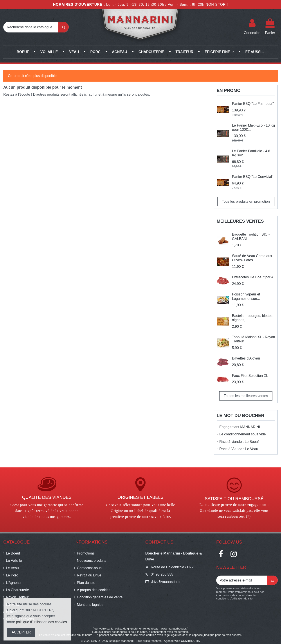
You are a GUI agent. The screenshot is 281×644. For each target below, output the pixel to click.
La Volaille (14, 561)
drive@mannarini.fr (166, 582)
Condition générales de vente (100, 597)
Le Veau (12, 568)
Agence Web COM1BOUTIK (182, 641)
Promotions (86, 553)
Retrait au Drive (89, 575)
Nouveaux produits (91, 561)
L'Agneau (13, 583)
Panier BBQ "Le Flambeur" (253, 104)
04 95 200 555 (162, 574)
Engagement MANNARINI (240, 427)
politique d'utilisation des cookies (41, 622)
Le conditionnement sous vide (243, 434)
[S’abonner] (272, 580)
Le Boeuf (13, 553)
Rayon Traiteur (17, 597)
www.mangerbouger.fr (175, 629)
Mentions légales (90, 605)
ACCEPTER (21, 632)
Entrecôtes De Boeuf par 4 (253, 277)
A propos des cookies (94, 590)
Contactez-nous (89, 568)
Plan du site (86, 583)
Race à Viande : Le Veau (239, 449)
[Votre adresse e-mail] (242, 580)
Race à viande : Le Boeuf (239, 442)
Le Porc (12, 575)
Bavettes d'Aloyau (246, 358)
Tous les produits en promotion (246, 201)
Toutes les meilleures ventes (246, 396)
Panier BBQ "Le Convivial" (253, 177)
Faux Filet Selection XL (250, 376)
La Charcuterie (17, 590)
